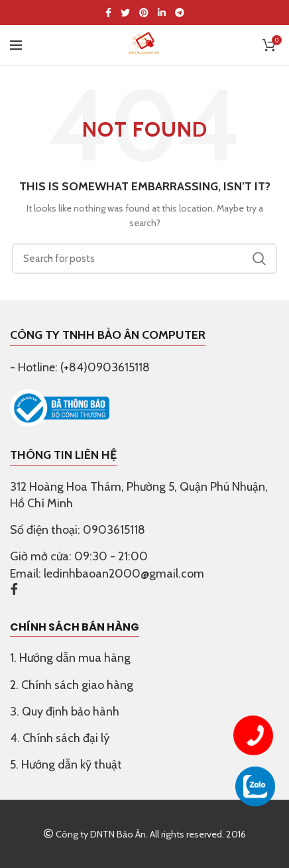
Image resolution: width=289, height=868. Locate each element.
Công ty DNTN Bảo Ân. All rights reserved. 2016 (144, 834)
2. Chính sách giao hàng (72, 685)
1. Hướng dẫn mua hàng (70, 658)
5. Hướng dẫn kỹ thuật (66, 765)
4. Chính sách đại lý (60, 738)
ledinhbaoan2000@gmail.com (124, 574)
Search (259, 259)
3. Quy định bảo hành (65, 712)
